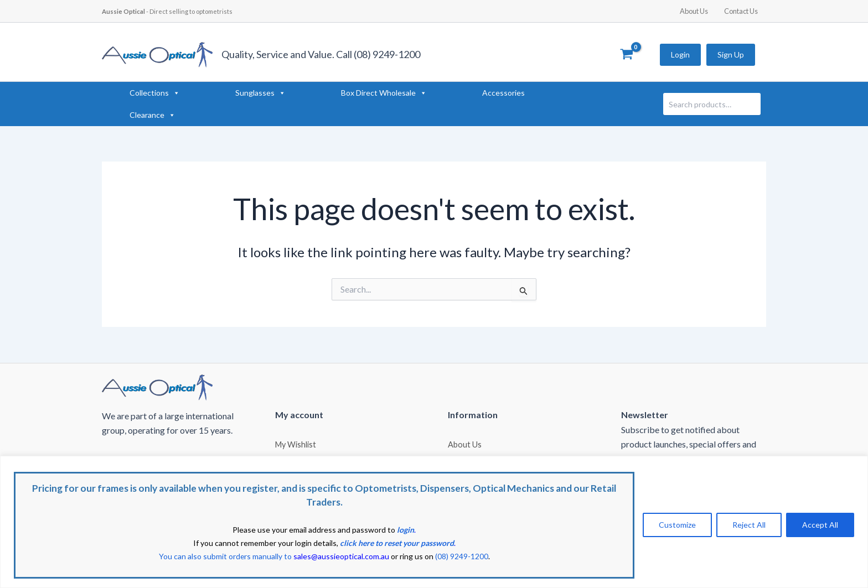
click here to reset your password (397, 543)
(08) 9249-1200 (462, 556)
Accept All (820, 525)
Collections (155, 93)
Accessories (503, 93)
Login (680, 54)
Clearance (153, 115)
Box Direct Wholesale (384, 93)
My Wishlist (296, 443)
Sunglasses (260, 93)
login (405, 530)
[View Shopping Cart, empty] (626, 55)
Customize (677, 525)
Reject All (749, 525)
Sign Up (731, 54)
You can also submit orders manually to (274, 556)
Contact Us (742, 11)
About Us (697, 11)
